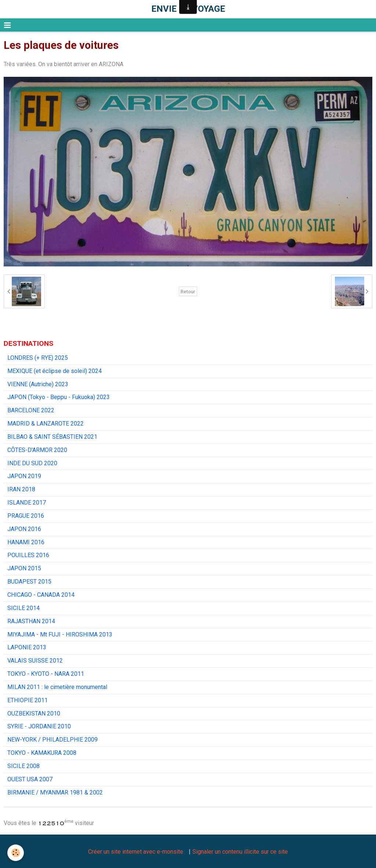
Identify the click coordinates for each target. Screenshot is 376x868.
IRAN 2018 (21, 489)
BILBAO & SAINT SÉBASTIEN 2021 (52, 437)
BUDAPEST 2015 (29, 582)
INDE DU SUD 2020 (32, 463)
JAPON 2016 (24, 529)
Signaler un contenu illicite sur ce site (240, 852)
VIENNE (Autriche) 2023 (38, 384)
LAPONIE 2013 (27, 647)
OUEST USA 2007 (30, 779)
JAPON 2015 (24, 568)
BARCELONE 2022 (31, 410)
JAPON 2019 (24, 476)
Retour (188, 291)
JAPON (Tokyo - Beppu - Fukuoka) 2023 (59, 397)
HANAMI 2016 (26, 542)
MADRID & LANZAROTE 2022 (46, 424)
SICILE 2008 (23, 766)
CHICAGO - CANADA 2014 (41, 595)
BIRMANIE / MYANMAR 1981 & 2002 (55, 792)
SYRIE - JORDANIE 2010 (39, 726)
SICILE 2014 (23, 608)
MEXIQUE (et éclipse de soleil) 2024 (55, 371)
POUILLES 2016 (28, 555)
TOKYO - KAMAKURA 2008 (42, 753)
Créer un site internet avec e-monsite (136, 852)
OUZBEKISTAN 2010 (34, 713)
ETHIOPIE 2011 (28, 700)
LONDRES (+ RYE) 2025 (38, 358)
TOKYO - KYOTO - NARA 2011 (46, 674)
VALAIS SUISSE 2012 (35, 661)
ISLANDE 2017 (27, 503)
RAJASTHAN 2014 (31, 621)
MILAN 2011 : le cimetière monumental (57, 687)
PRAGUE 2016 (26, 516)
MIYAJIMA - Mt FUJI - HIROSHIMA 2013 (60, 634)
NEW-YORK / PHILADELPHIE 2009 (53, 740)
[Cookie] (16, 853)
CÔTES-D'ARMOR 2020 (37, 450)
